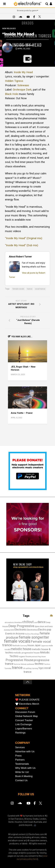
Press (18, 756)
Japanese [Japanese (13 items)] (45, 646)
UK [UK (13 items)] (24, 668)
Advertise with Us (25, 752)
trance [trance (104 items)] (17, 668)
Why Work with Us (25, 768)
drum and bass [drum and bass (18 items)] (46, 626)
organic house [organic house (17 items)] (25, 656)
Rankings (20, 733)
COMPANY (23, 743)
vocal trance (40, 289)
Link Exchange (23, 724)
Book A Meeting (24, 776)
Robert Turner (26, 45)
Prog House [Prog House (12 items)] (42, 657)
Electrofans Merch (29, 704)
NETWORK (23, 695)
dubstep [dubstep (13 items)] (7, 630)
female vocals (18, 289)
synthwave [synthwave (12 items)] (31, 664)
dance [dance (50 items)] (41, 622)
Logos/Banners (24, 729)
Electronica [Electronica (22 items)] (32, 630)
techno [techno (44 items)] (39, 664)
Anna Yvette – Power (22, 413)
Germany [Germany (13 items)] (24, 646)
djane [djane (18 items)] (37, 626)
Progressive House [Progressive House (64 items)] (19, 660)
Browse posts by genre (27, 11)
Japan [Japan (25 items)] (37, 645)
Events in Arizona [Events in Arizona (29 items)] (15, 634)
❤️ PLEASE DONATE (27, 700)
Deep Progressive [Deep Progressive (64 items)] (21, 626)
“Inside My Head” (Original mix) (24, 238)
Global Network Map (27, 716)
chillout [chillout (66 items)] (28, 622)
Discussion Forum (25, 712)
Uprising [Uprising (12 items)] (35, 668)
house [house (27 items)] (31, 645)
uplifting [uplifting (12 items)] (28, 668)
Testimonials (22, 764)
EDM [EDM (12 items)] (12, 630)
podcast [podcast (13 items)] (34, 657)
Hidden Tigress (14, 81)
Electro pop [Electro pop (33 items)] (45, 630)
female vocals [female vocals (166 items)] (17, 641)
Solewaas (23, 85)
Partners (20, 760)
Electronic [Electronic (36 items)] (20, 630)
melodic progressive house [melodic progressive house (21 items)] (27, 653)
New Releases (9, 28)
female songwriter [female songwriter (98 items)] (34, 637)
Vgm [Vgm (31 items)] (41, 668)
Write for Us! (22, 772)
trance (30, 289)
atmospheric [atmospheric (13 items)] (9, 622)
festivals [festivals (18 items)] (16, 645)
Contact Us (21, 780)
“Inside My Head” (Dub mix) (22, 245)
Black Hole (12, 94)
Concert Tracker (24, 720)
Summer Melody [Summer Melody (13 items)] (20, 664)
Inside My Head (23, 72)
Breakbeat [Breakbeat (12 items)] (18, 622)
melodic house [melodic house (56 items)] (21, 649)
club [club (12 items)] (35, 622)
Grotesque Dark (22, 90)
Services (20, 747)
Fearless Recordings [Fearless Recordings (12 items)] (32, 634)
